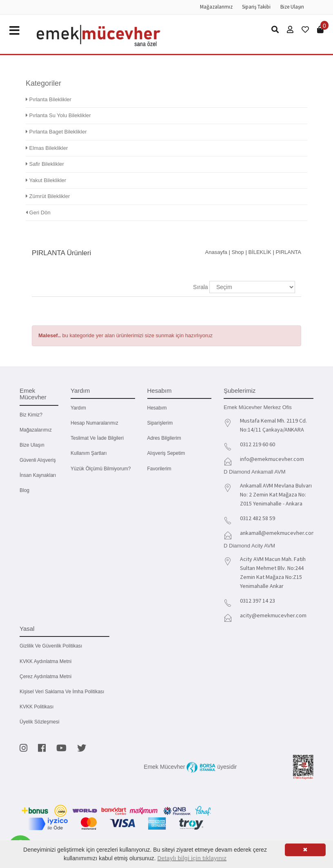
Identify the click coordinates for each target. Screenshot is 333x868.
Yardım (78, 408)
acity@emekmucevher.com (273, 615)
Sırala (201, 287)
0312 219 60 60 (258, 444)
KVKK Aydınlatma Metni (46, 661)
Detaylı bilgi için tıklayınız (192, 858)
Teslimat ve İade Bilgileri (97, 438)
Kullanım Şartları (89, 453)
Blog (24, 490)
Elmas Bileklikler (47, 148)
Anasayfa (216, 252)
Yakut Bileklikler (46, 180)
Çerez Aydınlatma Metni (46, 677)
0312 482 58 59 (258, 518)
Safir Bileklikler (45, 164)
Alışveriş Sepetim (166, 453)
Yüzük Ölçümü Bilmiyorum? (101, 469)
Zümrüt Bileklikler (48, 196)
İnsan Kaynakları (38, 475)
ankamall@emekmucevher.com (278, 533)
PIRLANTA (288, 252)
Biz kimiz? (31, 415)
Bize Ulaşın (292, 7)
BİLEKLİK (260, 252)
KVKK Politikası (37, 707)
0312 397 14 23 (258, 601)
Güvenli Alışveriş (38, 460)
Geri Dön (38, 213)
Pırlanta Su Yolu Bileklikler (58, 115)
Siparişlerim (160, 423)
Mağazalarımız (216, 7)
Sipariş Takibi (256, 7)
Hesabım (157, 408)
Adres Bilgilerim (164, 438)
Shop (238, 252)
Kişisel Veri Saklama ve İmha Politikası (62, 692)
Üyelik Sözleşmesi (39, 722)
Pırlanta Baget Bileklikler (56, 132)
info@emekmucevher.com (272, 459)
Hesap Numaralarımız (94, 423)
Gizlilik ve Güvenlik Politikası (51, 646)
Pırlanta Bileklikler (49, 99)
